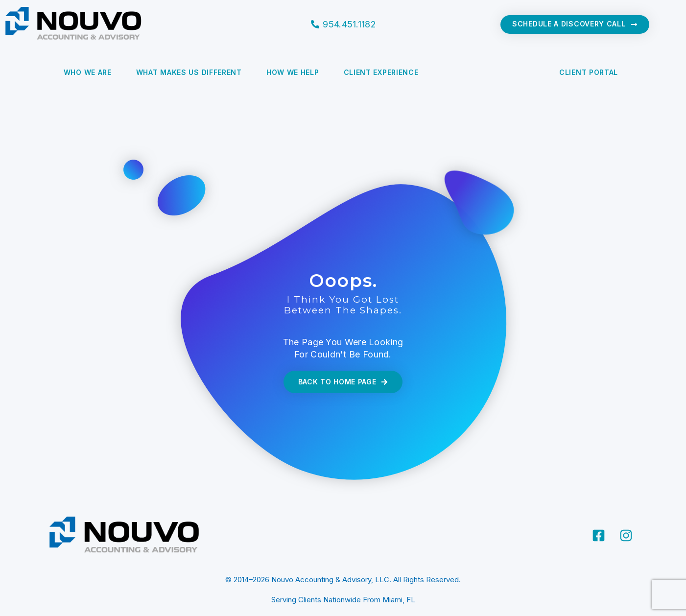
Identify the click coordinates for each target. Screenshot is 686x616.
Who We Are (88, 72)
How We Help (293, 72)
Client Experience (381, 72)
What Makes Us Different (189, 72)
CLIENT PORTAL (589, 72)
